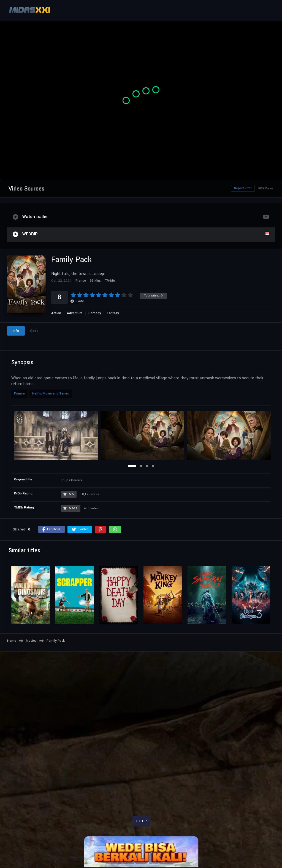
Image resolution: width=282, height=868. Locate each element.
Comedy (95, 313)
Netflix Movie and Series (51, 394)
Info (16, 331)
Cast (34, 331)
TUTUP (141, 821)
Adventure (75, 313)
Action (56, 313)
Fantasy (113, 313)
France (19, 394)
